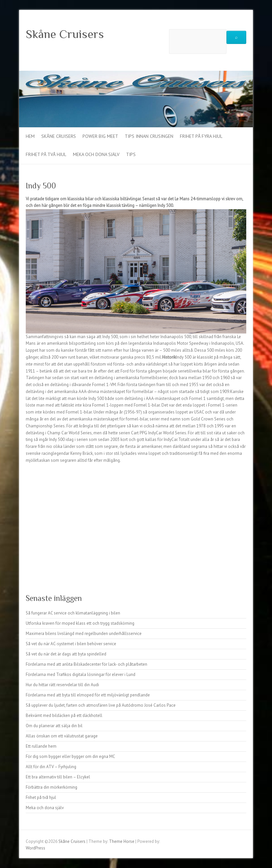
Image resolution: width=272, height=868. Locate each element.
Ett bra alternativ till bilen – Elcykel (58, 777)
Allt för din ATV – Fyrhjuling (51, 767)
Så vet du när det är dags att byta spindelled (66, 654)
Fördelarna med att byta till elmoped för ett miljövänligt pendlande (88, 695)
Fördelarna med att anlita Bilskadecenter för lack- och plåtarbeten (86, 664)
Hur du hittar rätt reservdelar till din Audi (62, 685)
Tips (131, 154)
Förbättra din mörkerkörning (51, 787)
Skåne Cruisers (65, 34)
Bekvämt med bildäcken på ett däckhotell (64, 715)
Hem (30, 136)
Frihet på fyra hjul (201, 136)
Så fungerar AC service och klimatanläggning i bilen (73, 613)
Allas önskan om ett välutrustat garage (62, 736)
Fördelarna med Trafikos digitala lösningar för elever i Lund (81, 674)
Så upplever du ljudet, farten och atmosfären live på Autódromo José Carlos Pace (101, 705)
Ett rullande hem (41, 746)
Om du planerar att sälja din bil (54, 726)
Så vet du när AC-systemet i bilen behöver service (71, 644)
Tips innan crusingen (149, 136)
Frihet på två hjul (46, 154)
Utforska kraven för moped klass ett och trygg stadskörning (80, 623)
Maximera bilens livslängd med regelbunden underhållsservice (84, 633)
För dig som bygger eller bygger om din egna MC (70, 756)
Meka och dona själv (96, 154)
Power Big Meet (100, 136)
